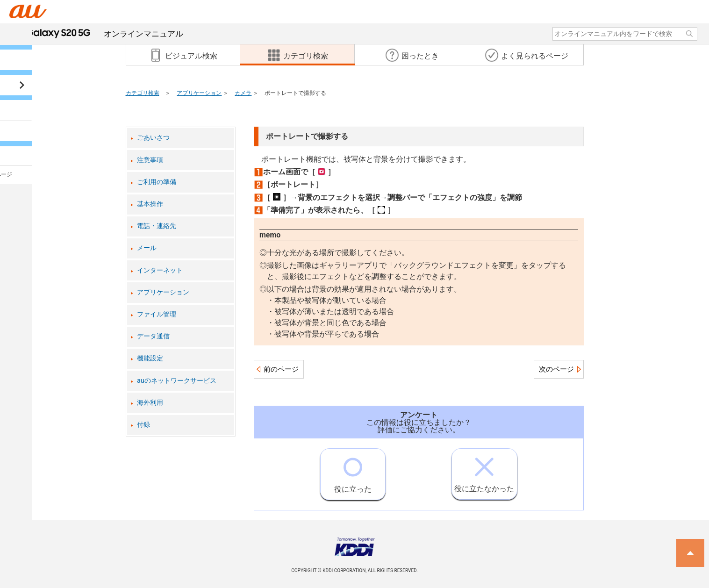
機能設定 (150, 358)
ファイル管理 (157, 314)
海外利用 (150, 403)
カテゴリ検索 (143, 93)
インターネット (160, 270)
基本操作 (150, 204)
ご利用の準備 (157, 182)
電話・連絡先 (157, 226)
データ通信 (153, 336)
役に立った (353, 471)
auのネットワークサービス (177, 381)
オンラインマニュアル (105, 34)
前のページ (281, 369)
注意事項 (150, 160)
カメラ (243, 93)
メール (147, 248)
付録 (143, 425)
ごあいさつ (153, 138)
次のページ (556, 369)
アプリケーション (199, 93)
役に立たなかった (484, 471)
